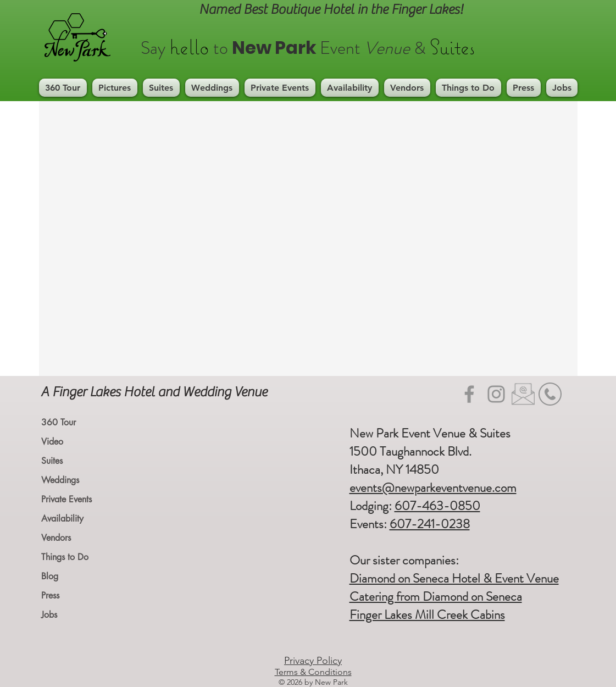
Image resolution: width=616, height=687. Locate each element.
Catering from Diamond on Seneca (436, 597)
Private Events (66, 499)
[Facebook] (469, 394)
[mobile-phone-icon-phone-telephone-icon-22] (550, 394)
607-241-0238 (430, 524)
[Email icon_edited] (523, 394)
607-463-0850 (437, 506)
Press (50, 595)
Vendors (56, 538)
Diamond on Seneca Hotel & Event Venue (454, 578)
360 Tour (59, 422)
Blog (50, 576)
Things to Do (65, 557)
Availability (62, 519)
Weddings (60, 480)
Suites (52, 461)
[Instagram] (496, 394)
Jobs (49, 615)
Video (52, 442)
